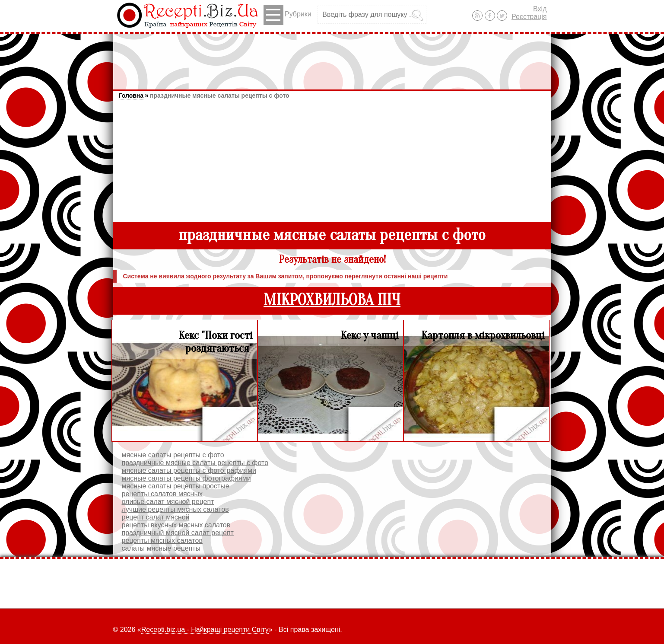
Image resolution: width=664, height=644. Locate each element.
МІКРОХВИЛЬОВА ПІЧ (332, 300)
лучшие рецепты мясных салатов (175, 509)
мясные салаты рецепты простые (176, 486)
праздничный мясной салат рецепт (178, 533)
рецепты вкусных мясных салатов (176, 525)
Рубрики (288, 15)
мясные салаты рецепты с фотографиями (189, 470)
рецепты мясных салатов (162, 540)
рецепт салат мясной (156, 517)
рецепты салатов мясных (162, 494)
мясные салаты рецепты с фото (173, 455)
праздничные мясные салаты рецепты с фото (220, 96)
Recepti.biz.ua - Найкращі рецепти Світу (205, 630)
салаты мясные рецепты (161, 548)
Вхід (540, 9)
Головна (131, 96)
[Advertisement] (332, 57)
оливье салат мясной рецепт (168, 502)
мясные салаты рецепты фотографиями (186, 478)
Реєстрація (529, 17)
